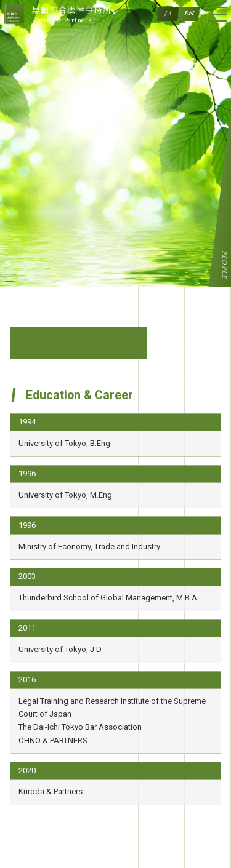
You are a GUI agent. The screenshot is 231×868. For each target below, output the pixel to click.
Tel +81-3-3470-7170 (70, 797)
